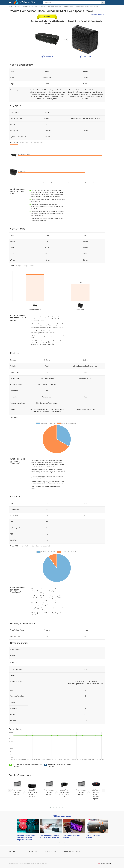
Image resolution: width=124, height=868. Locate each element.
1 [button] (51, 808)
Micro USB (14, 546)
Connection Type (26, 143)
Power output (39, 143)
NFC (21, 546)
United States (105, 863)
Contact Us (32, 852)
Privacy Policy (51, 852)
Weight (26, 266)
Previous (10, 790)
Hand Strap (14, 417)
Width (12, 266)
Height (19, 266)
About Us (13, 852)
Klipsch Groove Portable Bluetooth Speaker (60, 766)
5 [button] (62, 808)
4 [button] (60, 808)
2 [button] (54, 808)
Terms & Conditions (72, 852)
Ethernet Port (45, 546)
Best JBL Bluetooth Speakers (93, 837)
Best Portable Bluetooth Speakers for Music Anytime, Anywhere (27, 838)
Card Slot (35, 546)
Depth (32, 266)
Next (104, 790)
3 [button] (57, 808)
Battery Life (14, 143)
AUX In (28, 546)
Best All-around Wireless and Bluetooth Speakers (50, 837)
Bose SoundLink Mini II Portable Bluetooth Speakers (27, 766)
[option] (25, 792)
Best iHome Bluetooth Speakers (72, 837)
